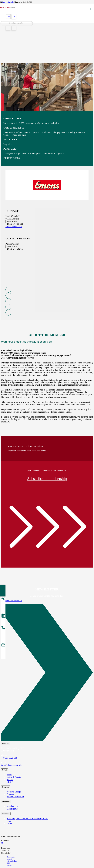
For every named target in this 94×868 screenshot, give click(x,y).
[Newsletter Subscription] (47, 673)
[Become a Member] (3, 599)
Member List (12, 806)
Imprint (9, 859)
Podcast (10, 780)
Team (9, 821)
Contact (9, 865)
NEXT (10, 782)
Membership (12, 809)
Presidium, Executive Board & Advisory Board (27, 818)
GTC (8, 863)
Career (10, 823)
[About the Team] (3, 628)
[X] (2, 843)
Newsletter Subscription (12, 600)
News (9, 775)
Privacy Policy (12, 861)
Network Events (14, 777)
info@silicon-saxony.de (12, 765)
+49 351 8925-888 (9, 758)
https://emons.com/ (14, 227)
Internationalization (15, 797)
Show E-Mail (12, 221)
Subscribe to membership (47, 479)
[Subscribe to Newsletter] (3, 645)
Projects (10, 794)
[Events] (3, 616)
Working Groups (14, 792)
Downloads (11, 857)
